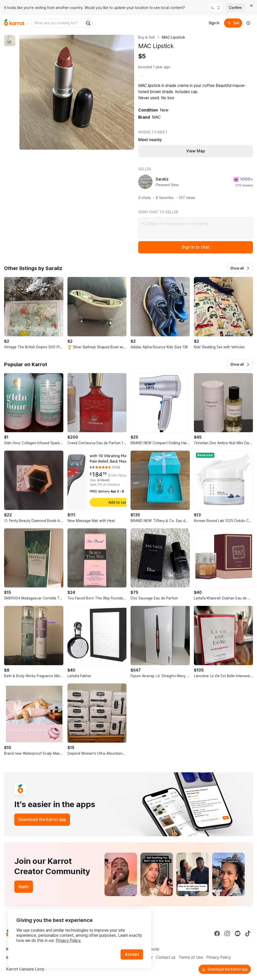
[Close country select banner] (251, 6)
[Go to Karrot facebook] (217, 933)
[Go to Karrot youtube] (238, 933)
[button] (240, 268)
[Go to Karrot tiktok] (248, 933)
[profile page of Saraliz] (145, 182)
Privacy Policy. (68, 940)
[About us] (248, 23)
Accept (132, 954)
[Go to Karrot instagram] (227, 933)
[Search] (88, 23)
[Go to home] (14, 23)
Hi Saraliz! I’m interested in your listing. (196, 228)
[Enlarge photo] (77, 92)
